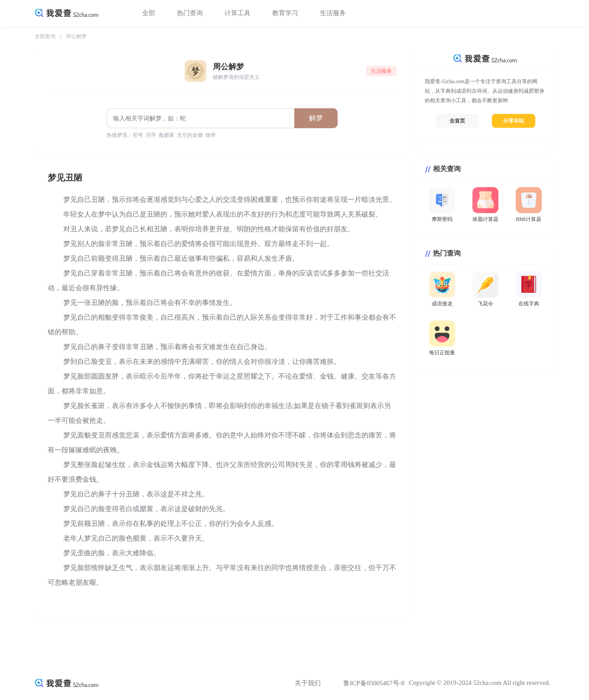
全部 (149, 13)
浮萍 (151, 135)
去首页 (457, 121)
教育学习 (285, 13)
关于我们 (308, 683)
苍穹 (138, 135)
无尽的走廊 (190, 135)
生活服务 (333, 13)
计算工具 (238, 13)
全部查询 (45, 36)
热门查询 (190, 13)
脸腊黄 (166, 135)
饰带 (211, 135)
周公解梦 (76, 36)
